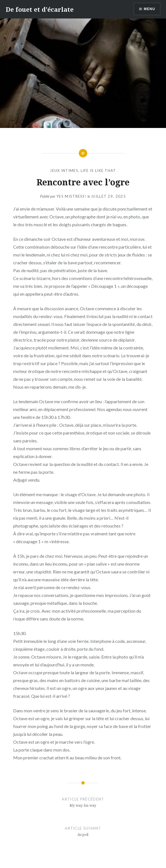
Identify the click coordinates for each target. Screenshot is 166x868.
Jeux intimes (64, 171)
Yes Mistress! (72, 196)
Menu (149, 9)
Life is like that (98, 171)
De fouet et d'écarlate (40, 9)
